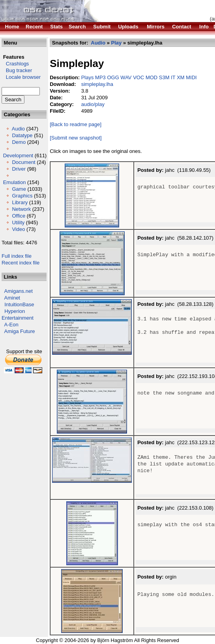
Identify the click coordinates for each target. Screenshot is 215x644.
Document (23, 162)
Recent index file (21, 263)
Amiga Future (20, 331)
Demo (19, 142)
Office (19, 216)
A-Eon (11, 325)
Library (20, 202)
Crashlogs (15, 64)
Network (21, 209)
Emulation (15, 182)
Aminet (12, 298)
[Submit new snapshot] (76, 138)
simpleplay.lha (97, 84)
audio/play (93, 104)
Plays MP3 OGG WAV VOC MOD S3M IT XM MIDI (139, 77)
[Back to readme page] (76, 124)
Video (18, 229)
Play (117, 43)
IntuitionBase (19, 304)
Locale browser (21, 77)
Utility (18, 222)
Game (19, 189)
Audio (18, 129)
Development (18, 155)
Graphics (22, 196)
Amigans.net (19, 291)
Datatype (22, 135)
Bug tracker (17, 70)
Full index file (17, 256)
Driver (19, 169)
